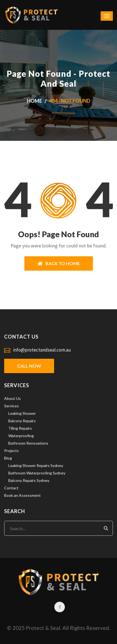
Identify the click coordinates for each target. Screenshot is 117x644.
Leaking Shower (22, 413)
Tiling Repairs (20, 428)
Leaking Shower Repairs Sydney (36, 465)
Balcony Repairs (22, 421)
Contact (11, 488)
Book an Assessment (22, 495)
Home (35, 101)
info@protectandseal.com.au (42, 350)
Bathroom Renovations (28, 443)
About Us (12, 398)
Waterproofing (21, 436)
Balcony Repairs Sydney (29, 480)
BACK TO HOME (59, 263)
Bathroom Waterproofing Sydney (37, 473)
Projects (12, 451)
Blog (8, 458)
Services (12, 406)
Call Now (29, 366)
